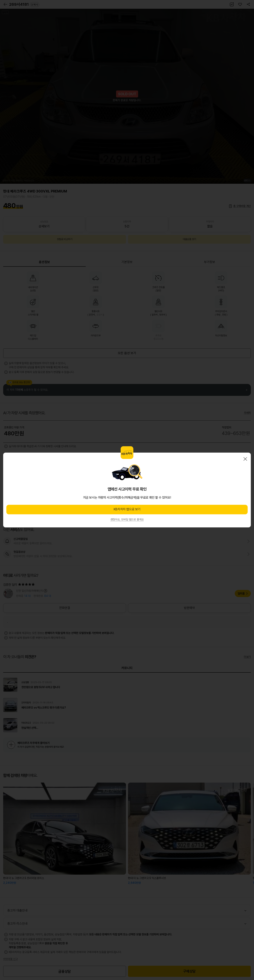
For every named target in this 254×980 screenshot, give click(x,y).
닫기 (245, 459)
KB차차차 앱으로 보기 (127, 509)
